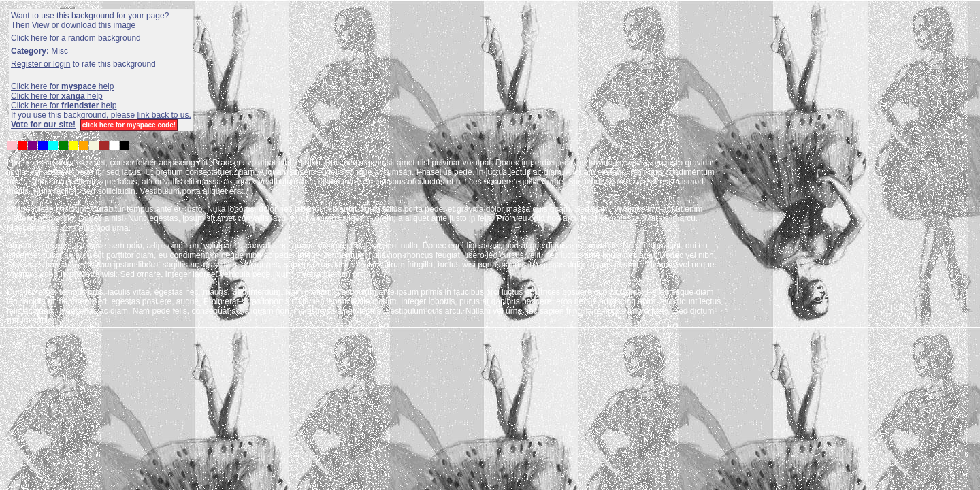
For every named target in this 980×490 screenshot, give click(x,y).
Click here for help (62, 86)
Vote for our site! (43, 125)
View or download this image (84, 25)
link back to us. (164, 115)
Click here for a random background (76, 38)
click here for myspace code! (129, 125)
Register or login (40, 64)
